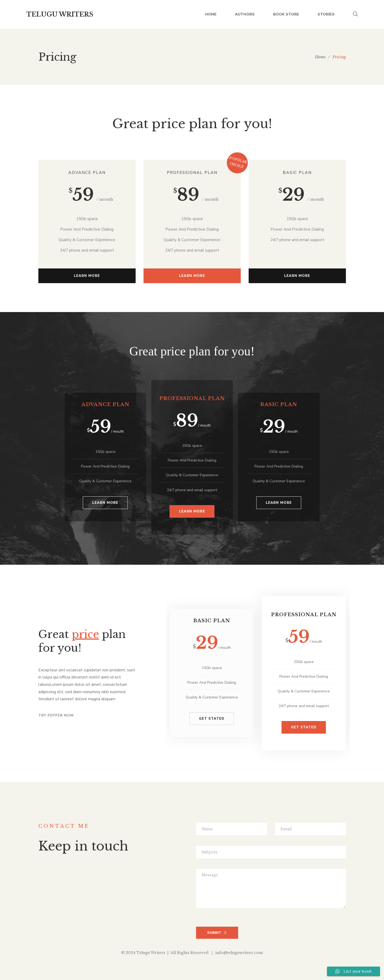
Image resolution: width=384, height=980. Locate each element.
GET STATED (212, 719)
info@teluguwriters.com (239, 953)
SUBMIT (217, 933)
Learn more (87, 276)
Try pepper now (56, 715)
